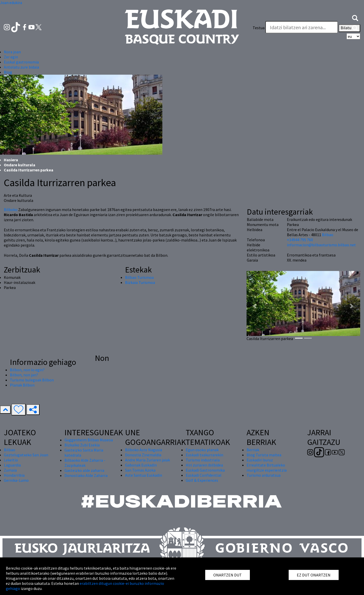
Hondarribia (14, 475)
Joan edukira (11, 3)
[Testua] (302, 27)
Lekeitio (11, 460)
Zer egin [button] (11, 57)
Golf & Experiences (202, 480)
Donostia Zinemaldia (143, 455)
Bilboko (11, 210)
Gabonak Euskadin (141, 465)
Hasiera (11, 160)
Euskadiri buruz (260, 460)
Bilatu (349, 28)
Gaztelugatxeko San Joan (26, 455)
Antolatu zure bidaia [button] (21, 67)
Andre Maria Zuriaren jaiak (148, 460)
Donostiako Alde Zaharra (86, 475)
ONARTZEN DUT (228, 575)
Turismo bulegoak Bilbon (32, 380)
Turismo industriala (203, 460)
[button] (355, 18)
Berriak (253, 450)
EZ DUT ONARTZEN (314, 575)
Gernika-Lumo (16, 480)
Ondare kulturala (20, 165)
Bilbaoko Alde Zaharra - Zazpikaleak (85, 463)
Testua (259, 28)
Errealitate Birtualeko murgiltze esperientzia (267, 468)
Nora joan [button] (12, 52)
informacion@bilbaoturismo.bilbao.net (321, 245)
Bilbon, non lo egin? (27, 370)
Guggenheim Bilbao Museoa (89, 440)
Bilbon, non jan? (24, 375)
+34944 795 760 (300, 240)
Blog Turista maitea (264, 455)
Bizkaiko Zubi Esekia (82, 445)
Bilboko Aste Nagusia (144, 450)
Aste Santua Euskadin (144, 475)
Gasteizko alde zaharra (84, 470)
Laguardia (12, 465)
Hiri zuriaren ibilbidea (204, 465)
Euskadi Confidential (204, 475)
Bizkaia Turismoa (140, 282)
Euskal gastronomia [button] (21, 62)
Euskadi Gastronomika (205, 470)
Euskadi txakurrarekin (204, 455)
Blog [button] (8, 72)
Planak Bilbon (22, 385)
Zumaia (10, 470)
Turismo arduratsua (264, 475)
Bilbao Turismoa (139, 277)
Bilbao (328, 235)
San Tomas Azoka (140, 470)
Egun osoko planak (202, 450)
